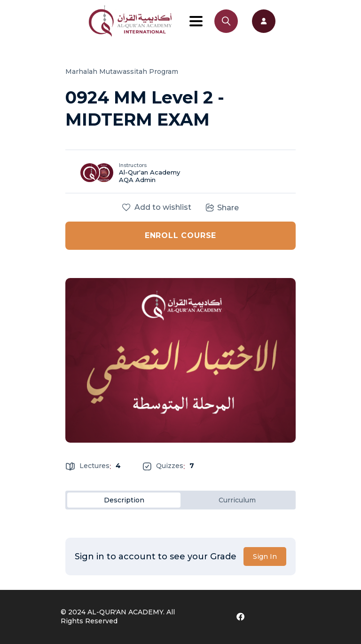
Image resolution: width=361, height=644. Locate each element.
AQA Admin (137, 180)
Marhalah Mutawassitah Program (122, 72)
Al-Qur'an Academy (149, 172)
